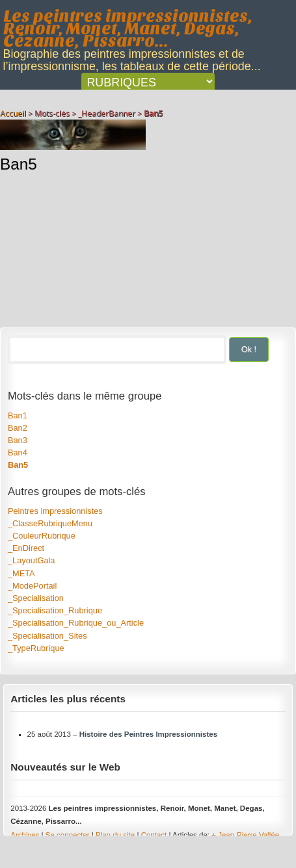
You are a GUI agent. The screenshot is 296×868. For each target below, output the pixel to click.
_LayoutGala (32, 560)
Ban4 (18, 453)
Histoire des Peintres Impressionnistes (148, 734)
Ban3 (18, 440)
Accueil (13, 113)
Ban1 (18, 415)
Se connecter (68, 835)
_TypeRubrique (36, 648)
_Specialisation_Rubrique (55, 610)
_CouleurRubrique (42, 536)
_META (21, 573)
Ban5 (18, 465)
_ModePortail (32, 586)
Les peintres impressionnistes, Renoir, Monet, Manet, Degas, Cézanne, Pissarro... (128, 29)
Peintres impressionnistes (55, 511)
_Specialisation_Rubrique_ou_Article (76, 623)
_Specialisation (36, 598)
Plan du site (115, 835)
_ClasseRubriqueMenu (50, 523)
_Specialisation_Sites (47, 636)
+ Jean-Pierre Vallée (245, 835)
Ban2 (18, 428)
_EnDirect (26, 548)
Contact (154, 835)
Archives (25, 835)
